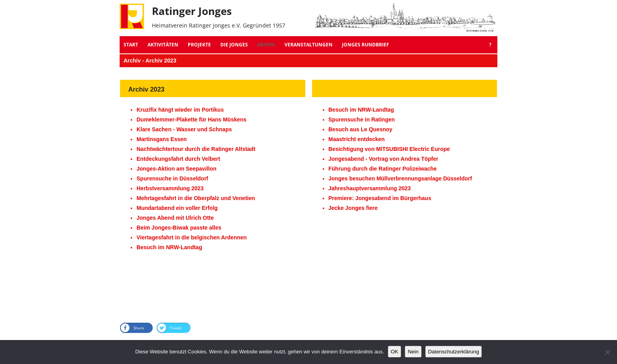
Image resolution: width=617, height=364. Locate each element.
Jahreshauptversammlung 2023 (370, 188)
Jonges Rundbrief (366, 45)
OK (394, 352)
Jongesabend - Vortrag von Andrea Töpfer (383, 159)
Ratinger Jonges (192, 11)
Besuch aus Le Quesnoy (361, 129)
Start (131, 45)
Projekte (199, 45)
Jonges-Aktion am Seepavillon (176, 169)
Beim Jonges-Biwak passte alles (179, 228)
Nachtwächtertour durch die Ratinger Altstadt (196, 149)
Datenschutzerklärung (454, 352)
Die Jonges (234, 45)
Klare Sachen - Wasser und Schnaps (184, 129)
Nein (413, 352)
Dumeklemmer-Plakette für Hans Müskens (191, 119)
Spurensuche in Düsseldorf (172, 178)
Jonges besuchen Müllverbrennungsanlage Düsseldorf (400, 178)
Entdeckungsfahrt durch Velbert (178, 159)
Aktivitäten (163, 45)
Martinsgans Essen (162, 139)
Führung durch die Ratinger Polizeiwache (383, 169)
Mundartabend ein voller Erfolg (177, 208)
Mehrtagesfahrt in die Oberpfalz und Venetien (196, 198)
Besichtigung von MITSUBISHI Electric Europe (389, 149)
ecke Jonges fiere (355, 208)
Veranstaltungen (308, 45)
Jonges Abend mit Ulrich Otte (175, 218)
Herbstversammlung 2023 (170, 188)
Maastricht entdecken (357, 139)
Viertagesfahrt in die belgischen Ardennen (192, 237)
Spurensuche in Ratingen (362, 119)
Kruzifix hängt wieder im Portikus (180, 110)
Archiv (266, 45)
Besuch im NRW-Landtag (169, 247)
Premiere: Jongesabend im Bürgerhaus (380, 198)
